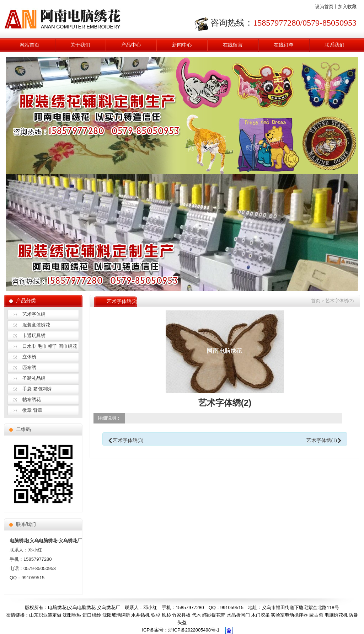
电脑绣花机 (336, 615)
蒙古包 (316, 615)
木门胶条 (261, 615)
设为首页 (324, 7)
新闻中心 (182, 45)
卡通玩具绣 (34, 335)
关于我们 (80, 45)
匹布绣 (29, 367)
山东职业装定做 (45, 615)
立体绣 (29, 357)
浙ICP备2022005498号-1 (194, 630)
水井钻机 (140, 615)
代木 (197, 615)
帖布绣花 (32, 399)
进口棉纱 (92, 615)
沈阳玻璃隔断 (116, 615)
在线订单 (284, 45)
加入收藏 (347, 7)
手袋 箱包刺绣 (37, 389)
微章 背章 (32, 410)
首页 (316, 301)
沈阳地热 (72, 615)
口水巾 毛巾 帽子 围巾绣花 (50, 346)
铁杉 (156, 615)
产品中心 (131, 45)
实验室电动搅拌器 (289, 615)
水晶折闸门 (238, 615)
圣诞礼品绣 (34, 378)
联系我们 (334, 45)
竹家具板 (181, 615)
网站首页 (30, 45)
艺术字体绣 (34, 314)
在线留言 (233, 45)
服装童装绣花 (36, 325)
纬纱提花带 (214, 615)
